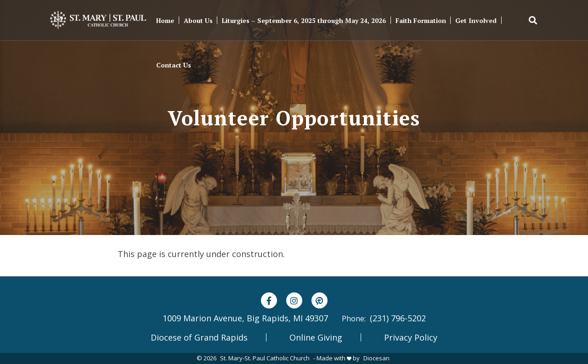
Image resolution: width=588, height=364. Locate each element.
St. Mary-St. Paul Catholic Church (265, 358)
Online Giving (316, 337)
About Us (198, 20)
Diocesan (376, 358)
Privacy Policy (411, 337)
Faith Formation (421, 20)
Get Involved (476, 20)
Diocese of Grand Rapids (199, 337)
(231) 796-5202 (398, 318)
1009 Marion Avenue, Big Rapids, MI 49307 (245, 318)
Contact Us (174, 65)
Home (165, 20)
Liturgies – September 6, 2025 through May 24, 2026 (304, 20)
